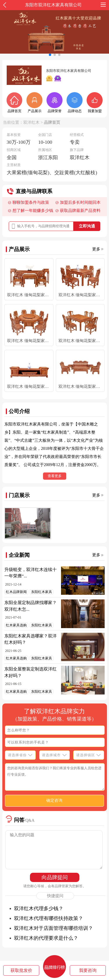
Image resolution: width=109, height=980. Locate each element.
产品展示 (34, 103)
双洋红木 (31, 122)
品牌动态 (75, 103)
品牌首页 (14, 103)
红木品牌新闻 (16, 592)
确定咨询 (54, 800)
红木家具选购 (16, 625)
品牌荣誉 (54, 103)
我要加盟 (95, 103)
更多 (96, 249)
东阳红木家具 (42, 592)
